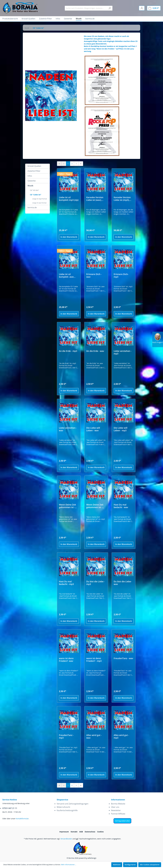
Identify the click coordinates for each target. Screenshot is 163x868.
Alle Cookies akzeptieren (150, 865)
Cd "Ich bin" (35, 190)
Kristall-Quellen (34, 166)
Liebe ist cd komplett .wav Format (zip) (66, 275)
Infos (30, 176)
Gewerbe (32, 181)
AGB (81, 832)
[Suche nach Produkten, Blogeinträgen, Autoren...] (86, 8)
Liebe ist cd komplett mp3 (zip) (69, 199)
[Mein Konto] (142, 8)
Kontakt (74, 832)
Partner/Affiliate (118, 814)
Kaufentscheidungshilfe (67, 810)
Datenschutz (90, 832)
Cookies (100, 832)
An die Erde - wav (95, 351)
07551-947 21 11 (10, 808)
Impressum (64, 832)
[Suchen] (110, 8)
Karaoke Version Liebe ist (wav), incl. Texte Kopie (95, 199)
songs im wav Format (39, 203)
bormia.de (32, 207)
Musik (30, 186)
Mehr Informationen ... (69, 865)
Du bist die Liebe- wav (123, 583)
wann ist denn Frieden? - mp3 (94, 660)
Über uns (115, 807)
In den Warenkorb (69, 237)
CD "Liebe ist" (36, 195)
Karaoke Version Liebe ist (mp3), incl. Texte (122, 199)
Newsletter (116, 810)
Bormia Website (118, 804)
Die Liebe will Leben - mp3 (120, 429)
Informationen (118, 800)
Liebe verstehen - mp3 (123, 352)
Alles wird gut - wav (94, 736)
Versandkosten (66, 839)
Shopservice (62, 800)
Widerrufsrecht (63, 807)
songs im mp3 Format (40, 199)
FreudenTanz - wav (123, 658)
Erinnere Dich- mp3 (121, 275)
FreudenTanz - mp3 (66, 736)
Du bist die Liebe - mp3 (96, 583)
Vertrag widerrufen (122, 821)
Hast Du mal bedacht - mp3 (66, 583)
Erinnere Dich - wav (94, 275)
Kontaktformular (22, 819)
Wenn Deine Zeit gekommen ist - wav (68, 506)
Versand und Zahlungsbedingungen (73, 804)
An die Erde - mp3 (68, 351)
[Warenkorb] (154, 8)
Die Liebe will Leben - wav (93, 429)
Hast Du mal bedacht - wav (121, 506)
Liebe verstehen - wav (68, 429)
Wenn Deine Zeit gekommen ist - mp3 (95, 506)
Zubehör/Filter (34, 171)
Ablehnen (117, 865)
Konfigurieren (130, 865)
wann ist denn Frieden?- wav (66, 660)
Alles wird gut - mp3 (121, 736)
